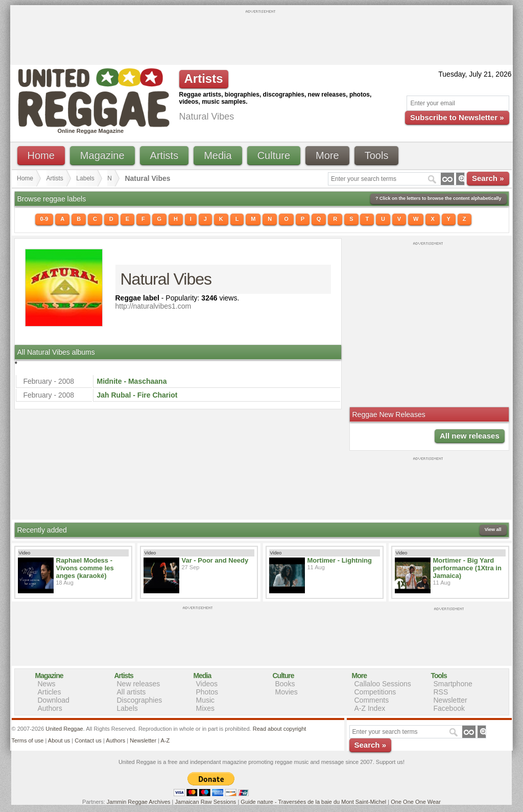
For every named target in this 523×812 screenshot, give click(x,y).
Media (218, 155)
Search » (488, 178)
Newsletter (450, 700)
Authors (50, 708)
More (327, 155)
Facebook (449, 708)
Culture (274, 155)
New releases (139, 684)
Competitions (375, 692)
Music (206, 700)
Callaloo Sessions (383, 684)
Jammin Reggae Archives (139, 802)
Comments (372, 700)
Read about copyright (280, 729)
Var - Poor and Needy (215, 560)
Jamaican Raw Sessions (206, 802)
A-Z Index (370, 708)
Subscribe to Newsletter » (457, 117)
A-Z (165, 740)
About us (59, 740)
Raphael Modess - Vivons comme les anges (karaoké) (85, 568)
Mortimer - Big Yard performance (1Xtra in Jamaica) (467, 568)
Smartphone (453, 684)
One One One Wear (416, 802)
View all (493, 529)
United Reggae (64, 729)
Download (54, 700)
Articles (50, 692)
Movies (287, 692)
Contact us (88, 740)
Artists (164, 155)
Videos (207, 684)
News (47, 684)
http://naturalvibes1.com (153, 306)
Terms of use (28, 740)
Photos (207, 692)
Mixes (206, 708)
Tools (377, 155)
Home (41, 155)
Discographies (140, 700)
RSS (441, 692)
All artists (132, 692)
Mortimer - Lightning (340, 560)
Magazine (102, 155)
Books (285, 684)
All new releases (470, 436)
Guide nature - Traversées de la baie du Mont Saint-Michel (313, 802)
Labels (85, 178)
